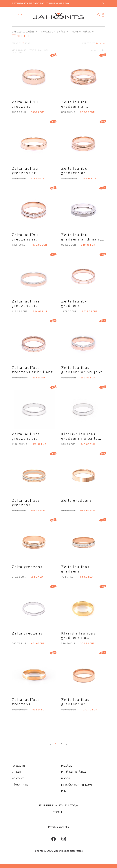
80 (29, 43)
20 (23, 43)
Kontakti (18, 778)
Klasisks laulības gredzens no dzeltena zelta (78, 637)
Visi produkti (20, 50)
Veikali (16, 772)
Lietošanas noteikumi (76, 785)
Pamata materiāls (55, 32)
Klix (64, 791)
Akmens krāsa (83, 32)
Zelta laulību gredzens (25, 104)
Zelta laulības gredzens (26, 502)
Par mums (19, 766)
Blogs (66, 778)
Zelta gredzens (77, 500)
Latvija (71, 805)
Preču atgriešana (74, 772)
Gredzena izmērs (25, 32)
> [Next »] (66, 744)
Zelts (33, 50)
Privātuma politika (59, 827)
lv (20, 14)
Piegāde (67, 766)
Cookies (59, 812)
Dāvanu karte (21, 785)
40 (26, 43)
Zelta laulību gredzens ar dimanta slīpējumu (82, 239)
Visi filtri (21, 36)
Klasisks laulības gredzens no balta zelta (80, 438)
